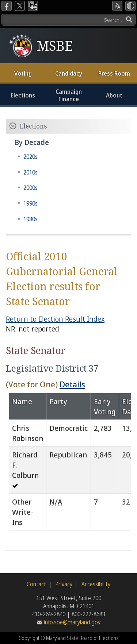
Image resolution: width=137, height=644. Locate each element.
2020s (31, 157)
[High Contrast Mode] (130, 6)
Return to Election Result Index (55, 319)
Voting (23, 73)
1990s (31, 203)
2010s (31, 172)
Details (72, 384)
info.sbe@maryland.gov (72, 622)
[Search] (68, 20)
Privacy (64, 584)
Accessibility (96, 584)
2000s (31, 188)
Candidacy (69, 73)
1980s (31, 219)
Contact (36, 584)
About (114, 95)
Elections (23, 95)
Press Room (114, 73)
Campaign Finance (69, 95)
